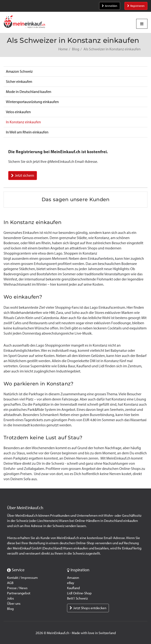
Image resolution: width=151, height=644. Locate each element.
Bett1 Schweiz (77, 598)
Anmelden (110, 6)
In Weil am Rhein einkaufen (27, 132)
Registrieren (136, 6)
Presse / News (17, 588)
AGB (10, 583)
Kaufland (73, 588)
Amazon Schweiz (19, 71)
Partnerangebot (19, 593)
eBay (71, 583)
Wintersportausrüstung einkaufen (32, 102)
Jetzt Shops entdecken (88, 608)
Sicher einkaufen (19, 82)
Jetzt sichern (23, 175)
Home (63, 49)
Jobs (10, 598)
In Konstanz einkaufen (23, 122)
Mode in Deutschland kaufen (29, 92)
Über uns (14, 604)
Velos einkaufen (18, 112)
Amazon (73, 578)
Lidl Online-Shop (79, 593)
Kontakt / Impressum (22, 578)
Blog (76, 49)
